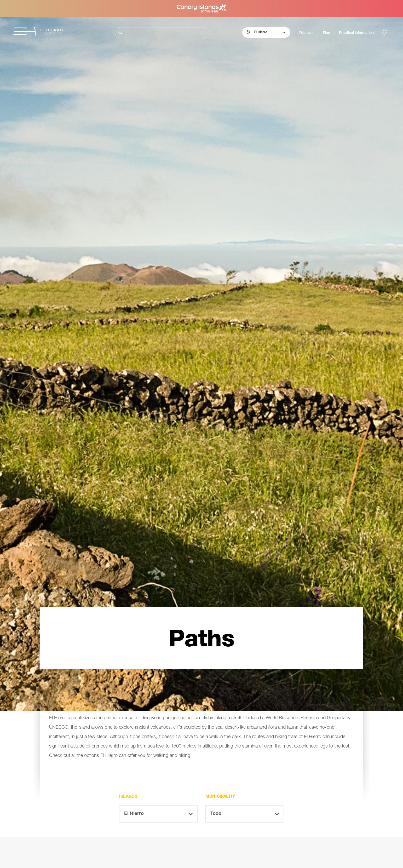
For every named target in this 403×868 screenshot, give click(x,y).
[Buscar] (162, 33)
